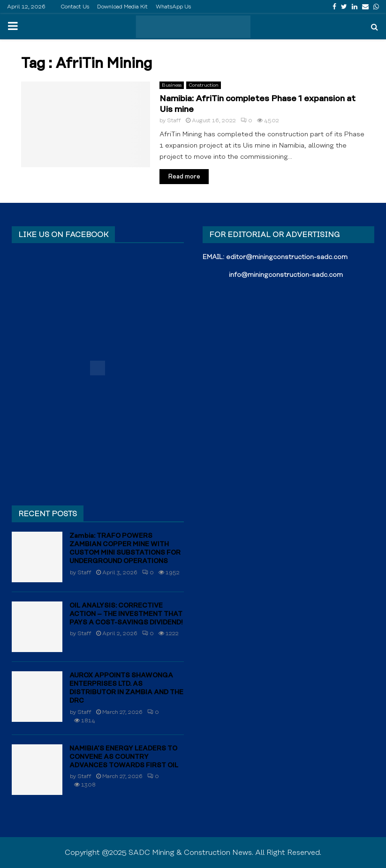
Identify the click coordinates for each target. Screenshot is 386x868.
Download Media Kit (122, 7)
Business (172, 85)
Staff (174, 121)
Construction (204, 85)
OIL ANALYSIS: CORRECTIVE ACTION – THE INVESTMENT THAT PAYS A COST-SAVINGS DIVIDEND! (126, 614)
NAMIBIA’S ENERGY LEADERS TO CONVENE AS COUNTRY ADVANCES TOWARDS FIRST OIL (124, 757)
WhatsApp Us (173, 7)
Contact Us (75, 7)
